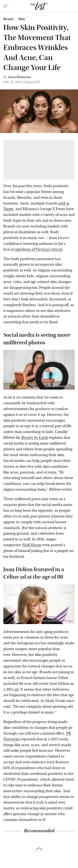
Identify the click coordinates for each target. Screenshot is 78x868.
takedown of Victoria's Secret (38, 249)
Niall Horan (32, 545)
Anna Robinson (19, 77)
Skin (22, 19)
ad (16, 689)
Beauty (8, 19)
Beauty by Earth (35, 438)
